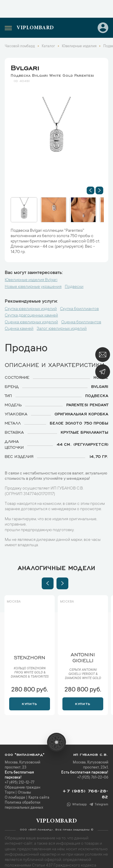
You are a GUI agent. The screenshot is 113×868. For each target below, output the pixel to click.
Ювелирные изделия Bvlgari (31, 280)
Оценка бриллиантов (81, 322)
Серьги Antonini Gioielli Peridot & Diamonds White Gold (83, 674)
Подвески (74, 287)
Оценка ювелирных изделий (31, 322)
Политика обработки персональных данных (24, 805)
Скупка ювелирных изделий (31, 309)
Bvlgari (25, 67)
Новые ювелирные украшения (33, 287)
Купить (29, 703)
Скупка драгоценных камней (31, 316)
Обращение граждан (22, 788)
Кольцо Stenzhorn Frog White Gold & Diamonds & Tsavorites (30, 673)
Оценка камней (19, 329)
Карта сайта (39, 798)
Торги (10, 793)
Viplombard (35, 28)
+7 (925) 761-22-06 (93, 778)
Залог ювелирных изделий (62, 329)
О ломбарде (15, 798)
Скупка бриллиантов (79, 309)
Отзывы (24, 793)
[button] (91, 190)
